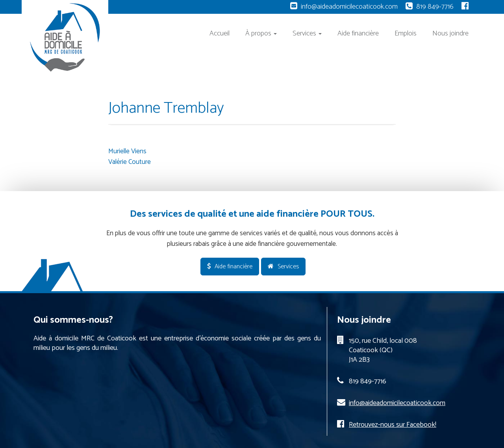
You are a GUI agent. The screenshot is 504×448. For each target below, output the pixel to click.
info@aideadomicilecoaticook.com (349, 7)
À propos (261, 33)
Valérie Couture (130, 162)
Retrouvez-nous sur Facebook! (393, 425)
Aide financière (358, 33)
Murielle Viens (127, 151)
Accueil (220, 33)
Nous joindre (450, 33)
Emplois (406, 33)
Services (307, 33)
